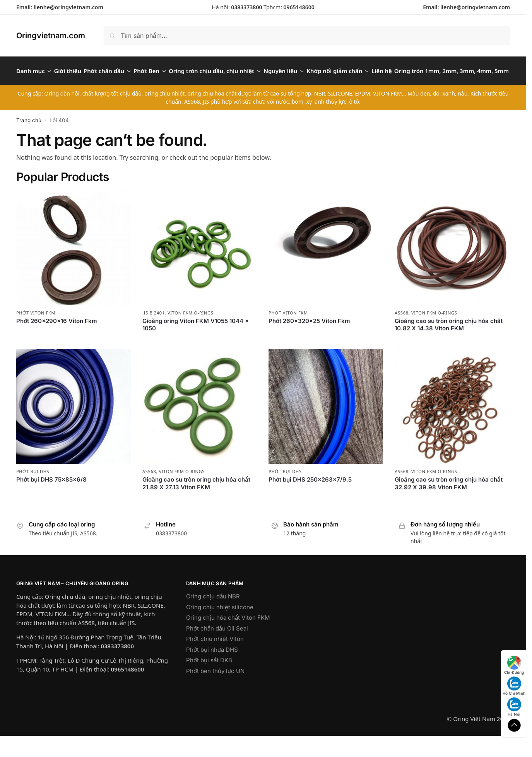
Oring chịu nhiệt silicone (220, 627)
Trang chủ (29, 140)
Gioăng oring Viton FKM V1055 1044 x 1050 (196, 344)
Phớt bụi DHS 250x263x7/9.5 (310, 499)
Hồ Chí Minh (514, 686)
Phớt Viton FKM (36, 332)
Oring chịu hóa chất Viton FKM (228, 637)
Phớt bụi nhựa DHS (212, 669)
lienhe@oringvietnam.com (68, 7)
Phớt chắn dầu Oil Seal (217, 648)
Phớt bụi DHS (33, 491)
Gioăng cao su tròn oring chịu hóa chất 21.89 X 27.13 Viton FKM (196, 503)
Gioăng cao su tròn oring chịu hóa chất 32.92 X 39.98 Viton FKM (449, 503)
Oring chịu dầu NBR (213, 616)
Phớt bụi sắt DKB (209, 680)
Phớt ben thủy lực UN (215, 691)
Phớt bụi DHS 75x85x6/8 (51, 499)
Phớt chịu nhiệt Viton (215, 659)
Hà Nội (514, 707)
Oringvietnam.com (51, 36)
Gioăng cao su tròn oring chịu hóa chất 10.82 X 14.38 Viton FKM (449, 344)
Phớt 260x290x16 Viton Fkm (57, 341)
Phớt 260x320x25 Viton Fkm (309, 341)
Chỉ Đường (514, 665)
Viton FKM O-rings (190, 332)
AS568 (401, 332)
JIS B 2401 (154, 332)
